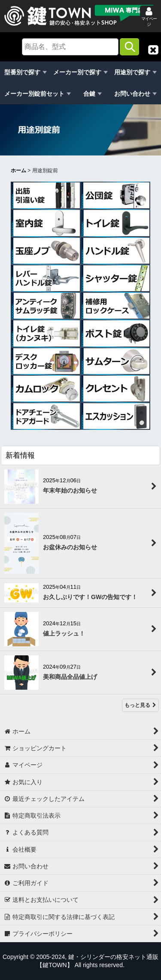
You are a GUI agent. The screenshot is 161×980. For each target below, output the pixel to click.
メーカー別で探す (77, 72)
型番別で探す (22, 72)
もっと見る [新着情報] (140, 706)
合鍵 (89, 94)
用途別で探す (132, 72)
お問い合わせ (132, 94)
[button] (153, 50)
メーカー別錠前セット (34, 94)
